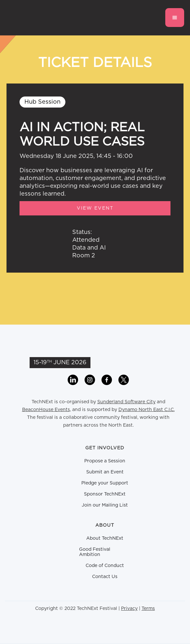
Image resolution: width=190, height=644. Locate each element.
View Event (95, 208)
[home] (40, 18)
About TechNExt (105, 538)
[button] (175, 18)
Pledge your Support (105, 483)
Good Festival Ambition (95, 552)
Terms (148, 609)
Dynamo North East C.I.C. (147, 410)
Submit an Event (105, 472)
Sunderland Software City (126, 402)
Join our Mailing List (105, 505)
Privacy (129, 609)
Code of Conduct (105, 566)
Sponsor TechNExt (105, 494)
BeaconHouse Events (46, 410)
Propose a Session (105, 461)
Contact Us (105, 577)
